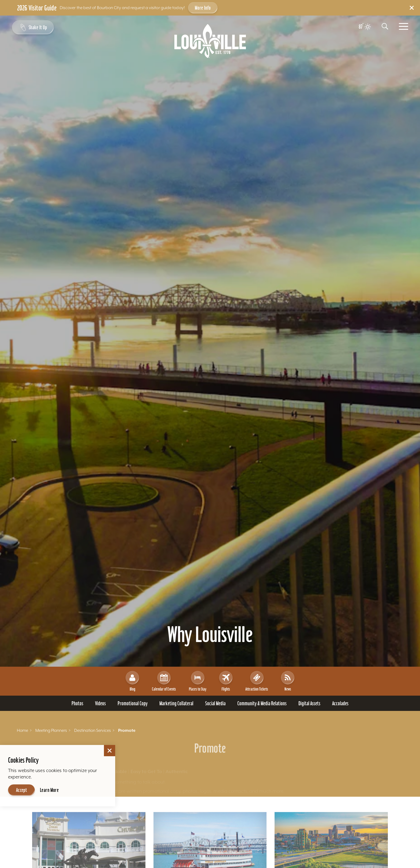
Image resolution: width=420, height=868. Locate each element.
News (288, 681)
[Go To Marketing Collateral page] (176, 703)
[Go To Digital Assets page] (309, 703)
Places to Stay (198, 681)
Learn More (49, 790)
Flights (226, 681)
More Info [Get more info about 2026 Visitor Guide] (203, 8)
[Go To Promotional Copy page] (133, 703)
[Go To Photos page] (77, 703)
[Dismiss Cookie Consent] (110, 751)
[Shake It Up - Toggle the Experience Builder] (33, 27)
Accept (22, 790)
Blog (132, 681)
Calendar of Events (164, 681)
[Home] (210, 41)
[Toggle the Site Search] (385, 26)
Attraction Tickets (257, 681)
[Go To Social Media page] (215, 703)
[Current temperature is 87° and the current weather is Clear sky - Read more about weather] (365, 27)
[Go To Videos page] (100, 703)
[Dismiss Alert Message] (412, 8)
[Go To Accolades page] (340, 703)
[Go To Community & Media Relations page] (262, 703)
